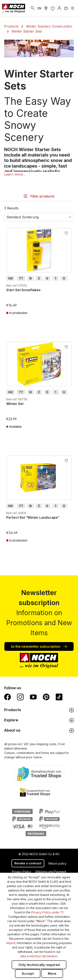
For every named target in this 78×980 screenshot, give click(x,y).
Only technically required (39, 965)
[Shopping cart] (66, 8)
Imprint (11, 943)
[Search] (33, 8)
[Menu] (73, 8)
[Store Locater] (46, 8)
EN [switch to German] (39, 8)
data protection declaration (39, 956)
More (52, 974)
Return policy (58, 863)
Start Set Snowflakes (23, 290)
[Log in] (59, 8)
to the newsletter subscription (39, 646)
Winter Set (15, 404)
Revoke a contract (28, 863)
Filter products (39, 196)
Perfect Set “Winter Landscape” (33, 517)
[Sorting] (39, 217)
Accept (28, 974)
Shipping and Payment (51, 872)
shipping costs (46, 744)
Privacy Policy (22, 872)
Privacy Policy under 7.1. (48, 912)
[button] (15, 174)
